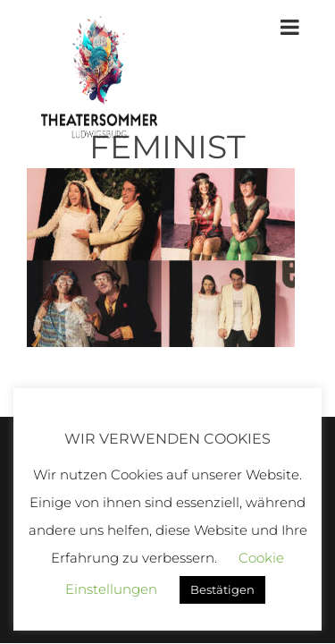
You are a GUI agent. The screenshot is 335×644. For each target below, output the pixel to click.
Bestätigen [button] (222, 589)
